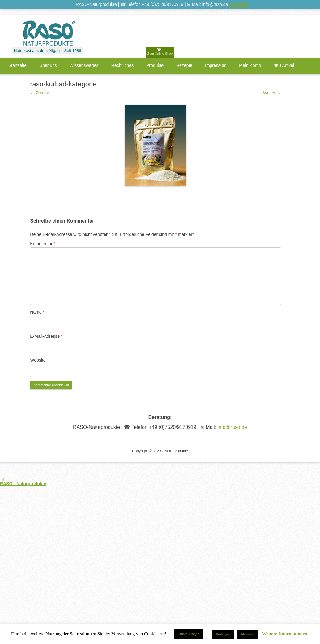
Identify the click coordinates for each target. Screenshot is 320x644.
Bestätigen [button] (223, 634)
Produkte (155, 65)
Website (38, 360)
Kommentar (43, 244)
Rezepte (184, 65)
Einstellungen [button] (189, 634)
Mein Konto (250, 65)
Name (37, 312)
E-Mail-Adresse (46, 336)
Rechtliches (122, 65)
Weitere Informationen (285, 634)
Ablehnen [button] (247, 634)
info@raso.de (232, 427)
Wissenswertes (84, 65)
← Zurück (39, 93)
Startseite (17, 65)
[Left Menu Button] (3, 479)
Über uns (48, 65)
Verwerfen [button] (239, 4)
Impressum (216, 65)
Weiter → (272, 93)
